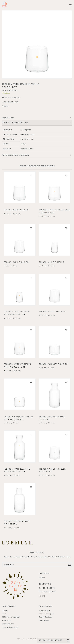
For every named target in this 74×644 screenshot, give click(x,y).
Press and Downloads (10, 627)
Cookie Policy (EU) (46, 614)
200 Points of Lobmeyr (11, 617)
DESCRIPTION (8, 118)
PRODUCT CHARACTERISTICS (15, 123)
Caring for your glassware (16, 155)
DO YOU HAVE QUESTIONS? (51, 640)
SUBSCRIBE (37, 565)
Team (4, 614)
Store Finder (7, 621)
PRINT (7, 106)
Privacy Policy (44, 610)
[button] (37, 45)
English (42, 577)
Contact (5, 610)
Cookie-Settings (45, 617)
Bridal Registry (8, 624)
